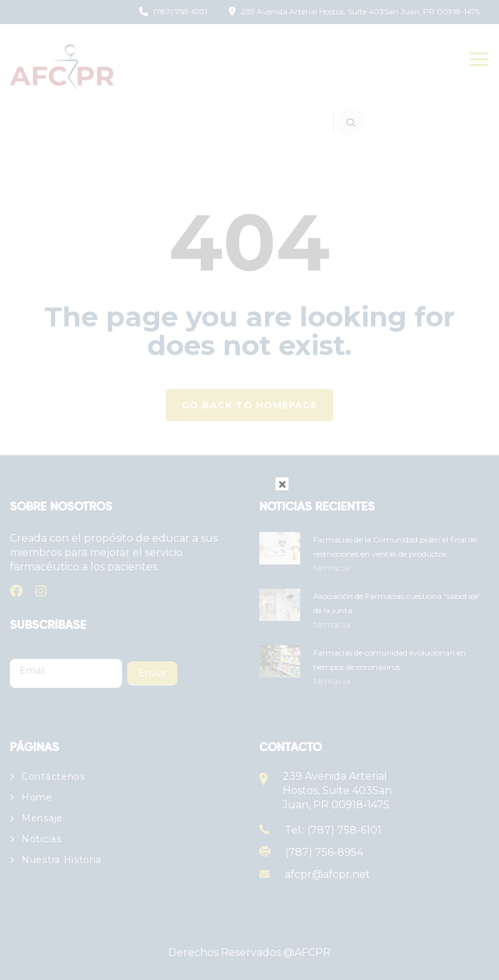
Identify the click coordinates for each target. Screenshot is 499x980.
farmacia (332, 568)
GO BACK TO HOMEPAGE (249, 405)
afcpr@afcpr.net (327, 874)
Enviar (152, 673)
